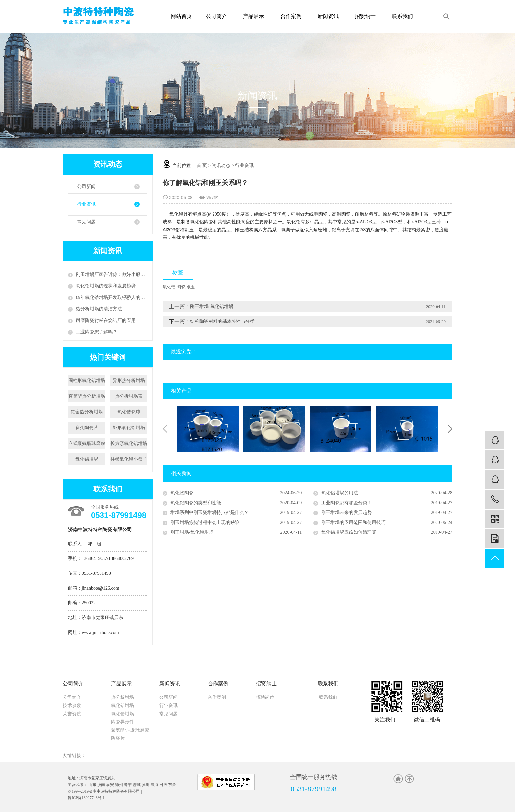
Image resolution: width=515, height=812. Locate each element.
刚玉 (190, 287)
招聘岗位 (265, 697)
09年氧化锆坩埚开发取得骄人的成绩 (112, 297)
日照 (163, 785)
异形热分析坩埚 (129, 380)
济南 (101, 785)
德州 (119, 785)
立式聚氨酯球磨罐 (87, 443)
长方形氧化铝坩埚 (129, 443)
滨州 (146, 785)
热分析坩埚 (123, 697)
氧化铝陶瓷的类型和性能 (196, 503)
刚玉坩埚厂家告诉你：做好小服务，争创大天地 (112, 274)
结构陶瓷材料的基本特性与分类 (222, 321)
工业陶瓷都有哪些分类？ (347, 503)
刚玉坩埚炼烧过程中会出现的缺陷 (205, 522)
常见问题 (86, 222)
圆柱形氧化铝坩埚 (87, 380)
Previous (165, 429)
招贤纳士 (367, 16)
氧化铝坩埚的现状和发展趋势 (106, 286)
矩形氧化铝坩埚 (129, 428)
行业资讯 (86, 204)
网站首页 (181, 16)
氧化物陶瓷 (182, 493)
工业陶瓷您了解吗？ (97, 332)
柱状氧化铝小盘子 (129, 459)
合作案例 (293, 16)
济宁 (128, 785)
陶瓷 (181, 287)
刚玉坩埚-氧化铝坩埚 (212, 307)
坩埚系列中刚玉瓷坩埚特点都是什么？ (210, 513)
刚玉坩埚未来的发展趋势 (347, 513)
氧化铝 (169, 287)
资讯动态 (221, 166)
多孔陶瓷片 (87, 428)
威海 (154, 785)
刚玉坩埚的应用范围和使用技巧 (353, 522)
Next (450, 429)
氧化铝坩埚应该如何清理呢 (349, 532)
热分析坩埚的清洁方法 (99, 309)
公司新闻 (86, 187)
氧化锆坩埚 (123, 714)
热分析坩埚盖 (129, 396)
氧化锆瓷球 (129, 412)
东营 (172, 785)
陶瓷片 (118, 738)
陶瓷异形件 (123, 722)
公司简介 (218, 16)
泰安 (110, 785)
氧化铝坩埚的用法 (340, 493)
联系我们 (404, 16)
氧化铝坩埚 (87, 459)
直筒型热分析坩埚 (87, 396)
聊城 (137, 785)
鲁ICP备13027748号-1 (86, 798)
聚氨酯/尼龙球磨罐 (130, 730)
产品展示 (255, 16)
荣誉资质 (72, 714)
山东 (92, 785)
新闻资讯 (330, 16)
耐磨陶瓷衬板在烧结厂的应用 (106, 320)
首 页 (202, 166)
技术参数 (72, 706)
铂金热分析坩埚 (87, 412)
